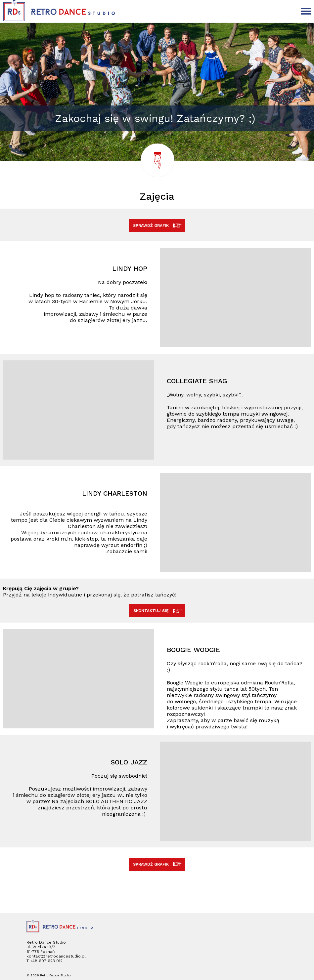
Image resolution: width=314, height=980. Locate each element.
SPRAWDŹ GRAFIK (157, 225)
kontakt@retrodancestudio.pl (56, 956)
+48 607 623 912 (46, 961)
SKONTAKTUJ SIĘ (157, 611)
